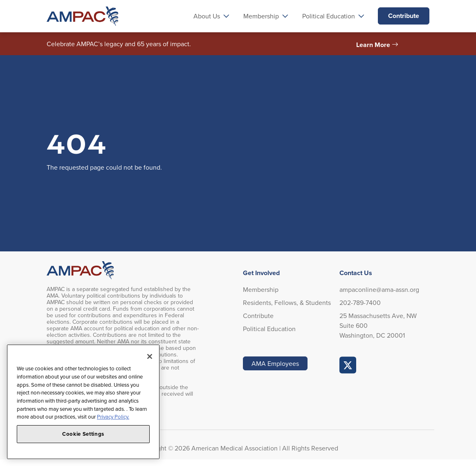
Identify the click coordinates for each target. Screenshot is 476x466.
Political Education (269, 329)
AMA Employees (275, 363)
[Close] (150, 356)
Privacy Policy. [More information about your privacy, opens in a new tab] (113, 417)
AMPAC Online (348, 365)
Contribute (404, 16)
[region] (83, 402)
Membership (261, 289)
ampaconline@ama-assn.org (379, 289)
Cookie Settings (83, 434)
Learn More (373, 45)
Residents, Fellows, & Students (287, 302)
